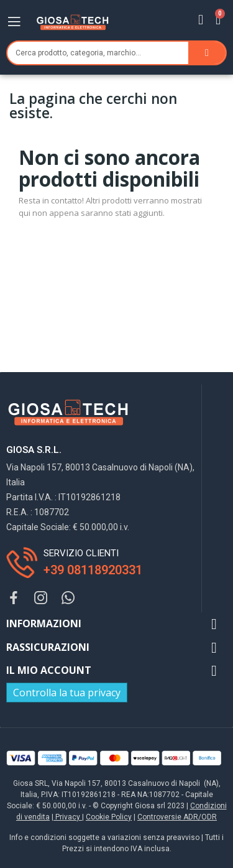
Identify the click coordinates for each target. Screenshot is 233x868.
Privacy (68, 817)
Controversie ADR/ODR (177, 817)
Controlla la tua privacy (67, 693)
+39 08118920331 (93, 570)
